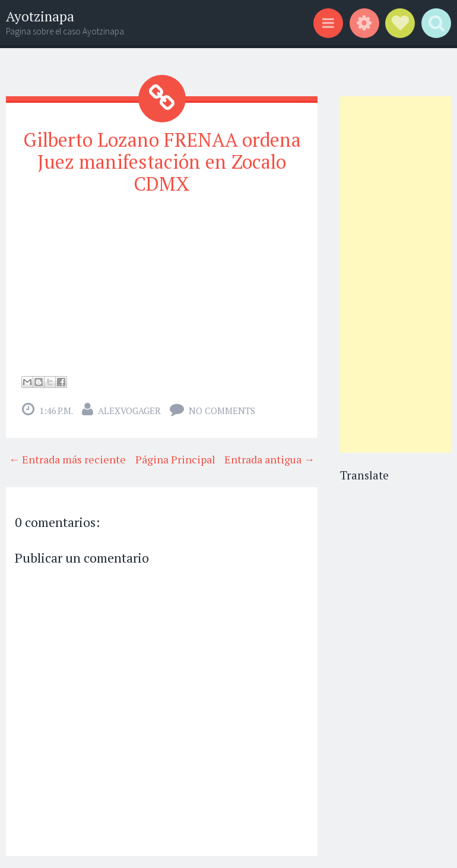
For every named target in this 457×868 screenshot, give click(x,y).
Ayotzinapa (40, 16)
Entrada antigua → (269, 459)
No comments (222, 411)
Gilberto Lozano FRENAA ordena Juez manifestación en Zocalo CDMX (162, 162)
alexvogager (129, 411)
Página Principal (175, 459)
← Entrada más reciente (67, 459)
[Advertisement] (396, 274)
